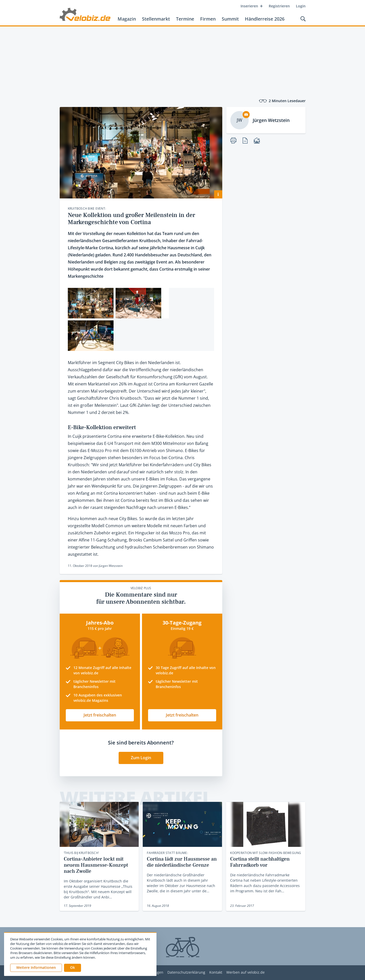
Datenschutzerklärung (186, 973)
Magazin (127, 19)
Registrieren (279, 6)
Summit (230, 19)
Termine (185, 19)
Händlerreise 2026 (265, 19)
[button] (73, 968)
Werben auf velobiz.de (245, 973)
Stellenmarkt (156, 19)
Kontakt (216, 973)
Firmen (208, 19)
